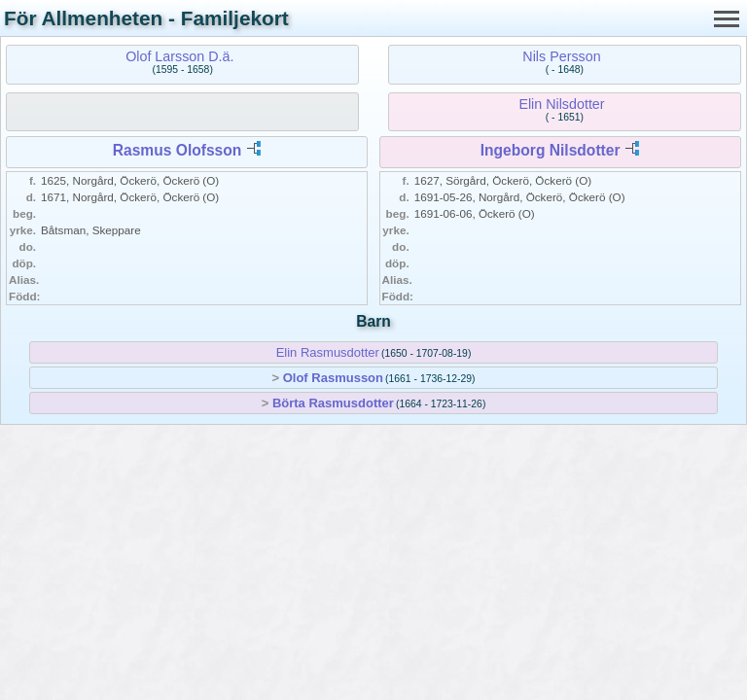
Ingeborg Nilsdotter (551, 150)
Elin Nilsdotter (561, 104)
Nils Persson (561, 56)
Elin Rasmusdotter (328, 352)
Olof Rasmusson (333, 378)
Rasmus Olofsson (178, 150)
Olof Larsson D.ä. (179, 56)
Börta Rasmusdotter (333, 403)
